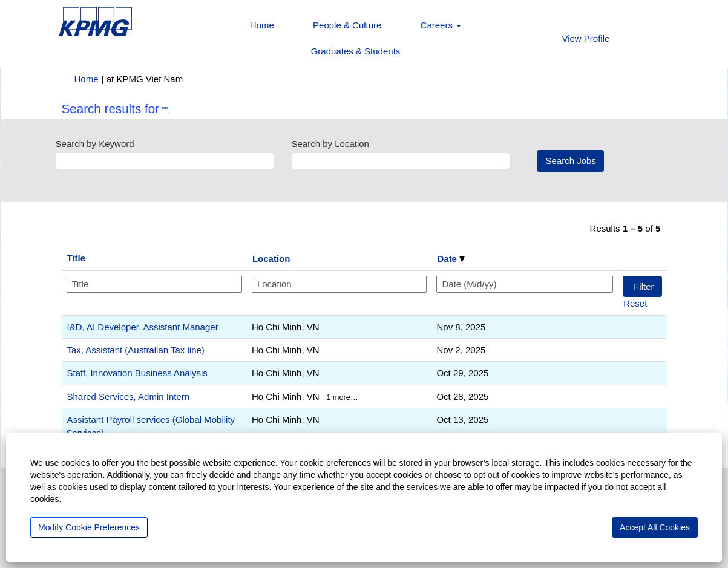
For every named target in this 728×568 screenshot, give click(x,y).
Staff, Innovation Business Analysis (137, 373)
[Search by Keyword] (165, 161)
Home (262, 25)
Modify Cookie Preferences (89, 527)
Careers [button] (441, 25)
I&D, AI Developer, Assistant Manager (143, 327)
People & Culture (347, 25)
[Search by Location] (401, 161)
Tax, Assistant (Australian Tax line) (136, 350)
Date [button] (451, 259)
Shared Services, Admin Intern (129, 397)
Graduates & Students (356, 51)
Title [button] (77, 258)
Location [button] (271, 259)
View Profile (585, 38)
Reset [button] (635, 303)
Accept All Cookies (655, 527)
